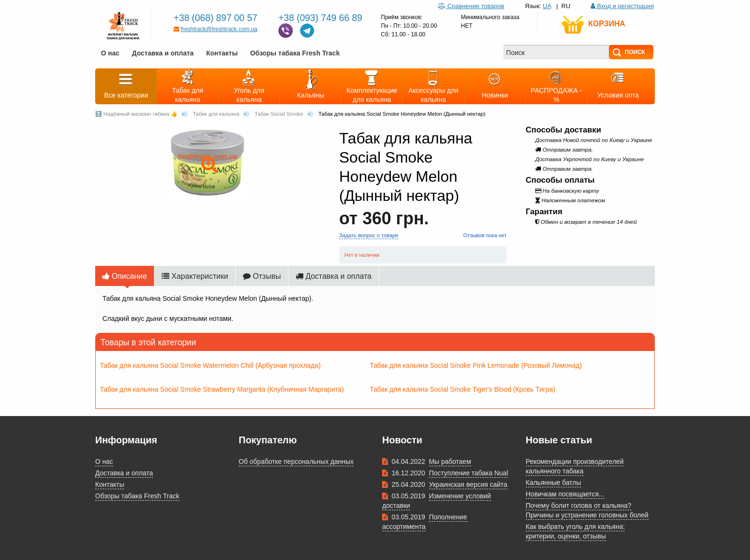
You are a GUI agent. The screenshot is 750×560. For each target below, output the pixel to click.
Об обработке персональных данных (296, 461)
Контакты (222, 53)
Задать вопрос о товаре (368, 235)
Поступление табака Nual (469, 473)
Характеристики (195, 276)
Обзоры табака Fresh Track (295, 53)
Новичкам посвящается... (565, 494)
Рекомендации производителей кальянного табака (575, 466)
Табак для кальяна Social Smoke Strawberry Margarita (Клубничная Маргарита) (222, 389)
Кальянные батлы (553, 482)
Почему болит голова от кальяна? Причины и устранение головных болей (587, 510)
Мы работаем (450, 461)
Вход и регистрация (622, 6)
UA (547, 6)
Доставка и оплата (163, 53)
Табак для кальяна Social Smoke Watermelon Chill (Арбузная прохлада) (210, 365)
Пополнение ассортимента (425, 522)
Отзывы (262, 276)
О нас (110, 53)
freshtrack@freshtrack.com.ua (215, 29)
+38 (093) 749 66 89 (322, 17)
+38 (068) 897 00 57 (217, 17)
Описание (125, 276)
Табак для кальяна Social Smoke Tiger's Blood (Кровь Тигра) (463, 389)
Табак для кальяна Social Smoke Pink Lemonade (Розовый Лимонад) (476, 365)
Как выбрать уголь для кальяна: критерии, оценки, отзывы (575, 531)
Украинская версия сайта (468, 484)
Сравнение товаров (471, 6)
